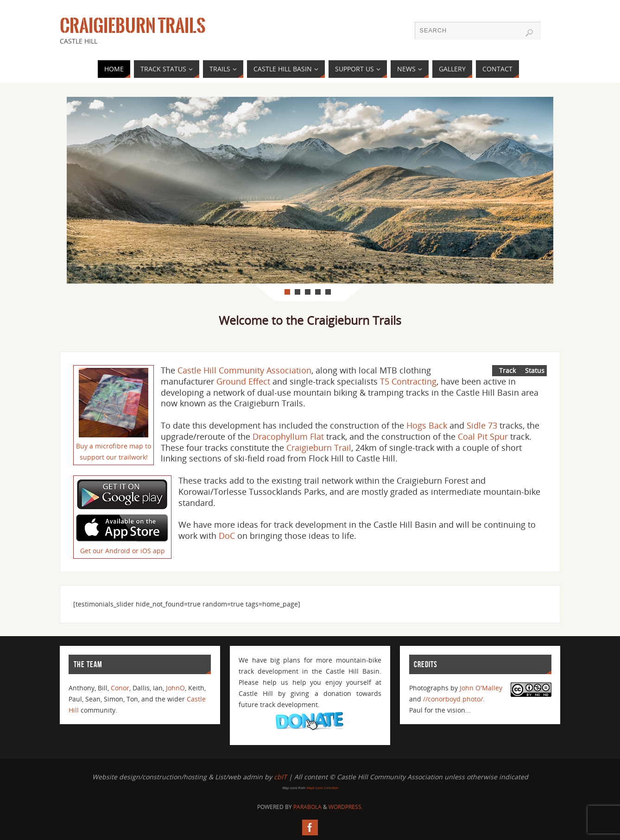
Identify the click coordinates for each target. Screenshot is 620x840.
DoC (227, 536)
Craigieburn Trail (319, 448)
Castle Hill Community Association (244, 370)
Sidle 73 (482, 425)
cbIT (280, 777)
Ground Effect (243, 381)
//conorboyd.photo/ (453, 699)
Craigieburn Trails (133, 26)
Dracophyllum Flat (288, 436)
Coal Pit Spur (483, 436)
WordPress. (346, 807)
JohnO (175, 688)
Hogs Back (427, 425)
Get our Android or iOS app (123, 551)
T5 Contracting (408, 381)
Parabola (307, 807)
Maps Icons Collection (322, 788)
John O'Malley (481, 688)
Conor (120, 688)
